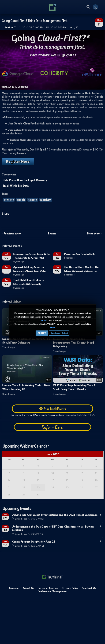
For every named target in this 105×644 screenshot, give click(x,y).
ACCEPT (42, 333)
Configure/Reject (59, 333)
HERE (43, 320)
